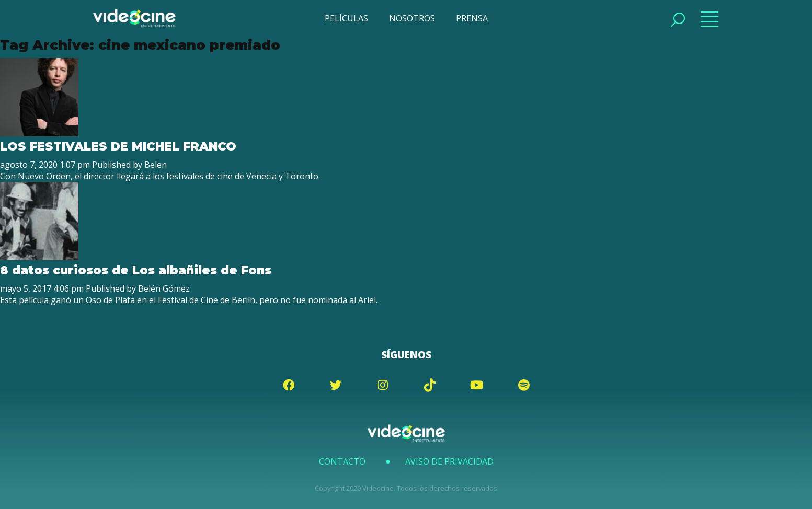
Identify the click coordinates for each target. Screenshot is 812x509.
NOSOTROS (412, 18)
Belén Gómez (164, 288)
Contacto (342, 461)
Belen (156, 165)
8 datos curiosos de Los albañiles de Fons (136, 270)
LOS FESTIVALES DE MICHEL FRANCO (118, 146)
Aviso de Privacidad (449, 461)
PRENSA (472, 18)
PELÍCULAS (346, 18)
